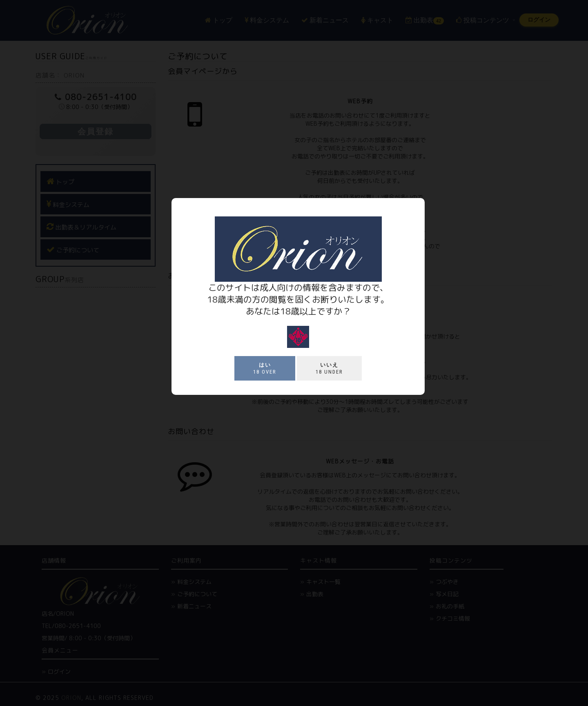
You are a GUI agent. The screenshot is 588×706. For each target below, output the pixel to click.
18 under (329, 368)
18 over (265, 368)
